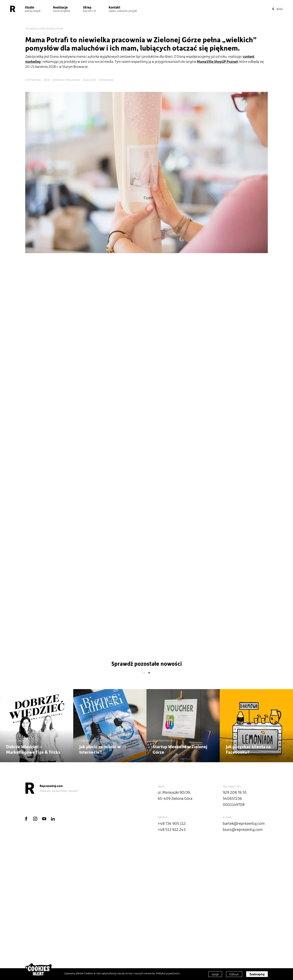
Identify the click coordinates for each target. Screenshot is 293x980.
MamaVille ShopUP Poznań (217, 61)
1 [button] (144, 673)
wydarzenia (106, 80)
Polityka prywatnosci (168, 973)
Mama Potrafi (47, 39)
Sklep (89, 9)
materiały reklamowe (66, 80)
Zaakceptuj (257, 974)
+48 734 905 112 (172, 823)
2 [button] (149, 673)
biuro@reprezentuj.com (243, 829)
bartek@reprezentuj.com (244, 823)
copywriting (33, 80)
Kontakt (123, 9)
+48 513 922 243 (172, 829)
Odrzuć (234, 974)
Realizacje (62, 9)
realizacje (90, 80)
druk (47, 80)
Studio (33, 9)
